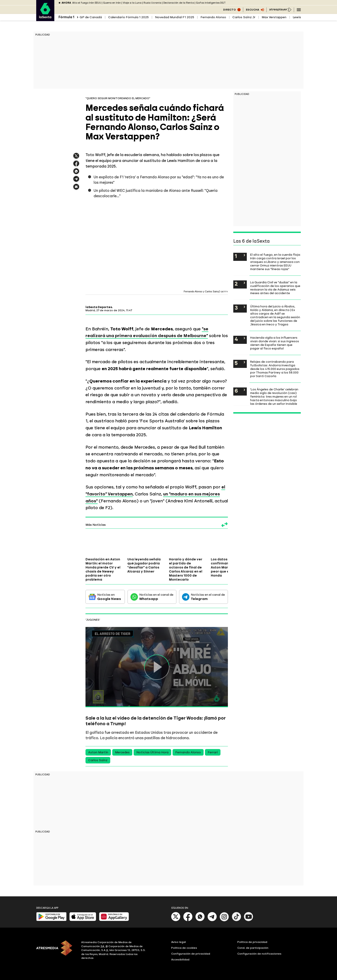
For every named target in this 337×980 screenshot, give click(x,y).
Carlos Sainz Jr (244, 17)
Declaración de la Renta (179, 3)
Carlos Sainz (98, 760)
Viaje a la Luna (132, 3)
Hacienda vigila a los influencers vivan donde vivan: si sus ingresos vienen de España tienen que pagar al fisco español (275, 343)
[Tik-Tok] (236, 920)
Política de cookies (184, 948)
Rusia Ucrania (152, 3)
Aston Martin (98, 752)
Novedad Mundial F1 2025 (175, 17)
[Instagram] (224, 920)
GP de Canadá (91, 17)
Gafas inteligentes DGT (211, 3)
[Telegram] (212, 920)
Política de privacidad (252, 942)
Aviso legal (179, 942)
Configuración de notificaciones (259, 954)
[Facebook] (188, 920)
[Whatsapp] (200, 920)
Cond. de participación (253, 948)
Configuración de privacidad (191, 954)
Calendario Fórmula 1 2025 (128, 17)
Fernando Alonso (213, 17)
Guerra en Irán (112, 3)
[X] (176, 920)
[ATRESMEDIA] (56, 951)
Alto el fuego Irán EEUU (87, 3)
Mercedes (122, 752)
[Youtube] (249, 920)
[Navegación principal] (299, 10)
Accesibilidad (180, 960)
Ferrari (213, 752)
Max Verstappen (274, 17)
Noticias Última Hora (152, 752)
